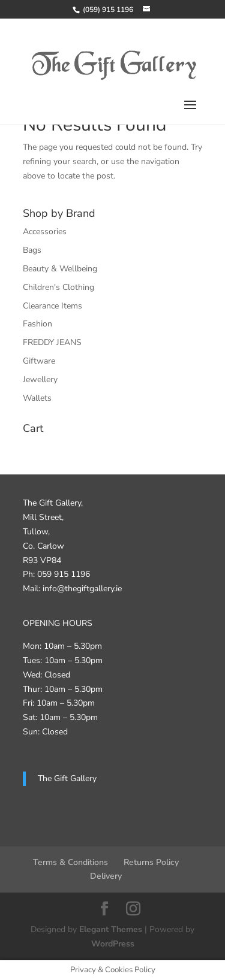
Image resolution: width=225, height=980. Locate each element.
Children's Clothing (58, 287)
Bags (32, 250)
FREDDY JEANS (52, 342)
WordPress (113, 944)
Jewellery (40, 379)
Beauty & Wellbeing (60, 269)
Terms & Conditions (70, 862)
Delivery (106, 876)
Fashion (37, 324)
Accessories (45, 232)
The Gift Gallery (67, 778)
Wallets (37, 398)
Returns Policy (151, 862)
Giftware (39, 361)
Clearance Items (52, 306)
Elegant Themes (111, 929)
